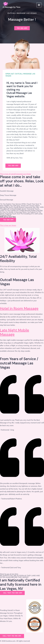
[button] (12, 636)
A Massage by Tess (12, 7)
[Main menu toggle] (39, 5)
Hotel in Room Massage (19, 308)
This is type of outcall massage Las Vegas (15, 174)
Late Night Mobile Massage (15, 332)
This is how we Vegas (8, 225)
